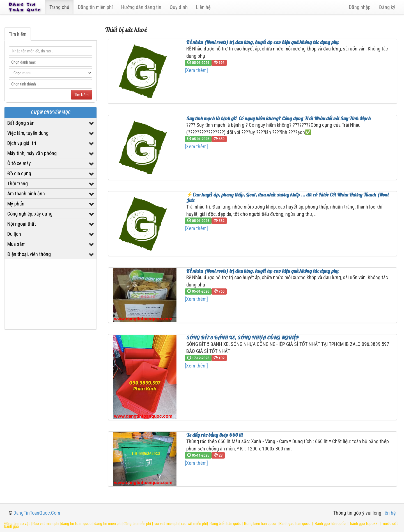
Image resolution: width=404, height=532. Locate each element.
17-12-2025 (198, 358)
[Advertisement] (50, 294)
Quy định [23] (180, 7)
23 (218, 455)
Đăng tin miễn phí (96, 7)
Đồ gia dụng (19, 173)
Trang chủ (60, 7)
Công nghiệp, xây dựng (30, 214)
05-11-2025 (198, 455)
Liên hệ (204, 7)
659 (219, 139)
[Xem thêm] (196, 70)
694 (219, 63)
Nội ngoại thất (22, 224)
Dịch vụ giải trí (22, 143)
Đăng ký (387, 7)
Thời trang (18, 183)
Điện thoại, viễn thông (29, 254)
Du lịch (14, 234)
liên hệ (389, 513)
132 (219, 358)
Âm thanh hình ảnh (26, 194)
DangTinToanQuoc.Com (37, 513)
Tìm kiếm (18, 34)
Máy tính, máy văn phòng (32, 153)
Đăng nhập (360, 7)
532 (219, 221)
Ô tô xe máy (19, 163)
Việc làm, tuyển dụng (28, 133)
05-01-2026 (198, 63)
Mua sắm (16, 244)
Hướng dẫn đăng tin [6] (142, 7)
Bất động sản (21, 123)
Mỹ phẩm (16, 204)
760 (219, 291)
